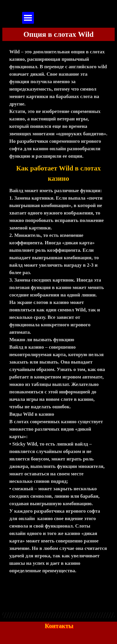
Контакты (59, 626)
